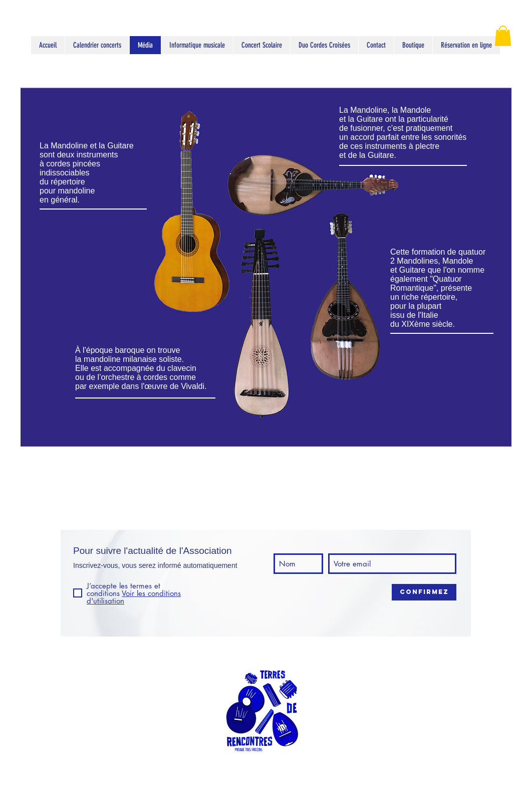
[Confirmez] (424, 592)
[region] (266, 263)
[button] (503, 36)
